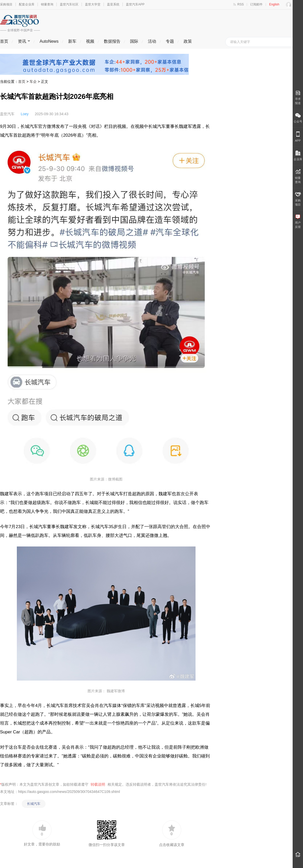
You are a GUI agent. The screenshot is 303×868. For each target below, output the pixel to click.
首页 (4, 41)
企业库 (298, 156)
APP (298, 137)
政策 (188, 41)
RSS (241, 4)
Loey (25, 114)
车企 (33, 82)
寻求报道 (298, 98)
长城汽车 (34, 804)
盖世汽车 (7, 114)
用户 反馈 (298, 221)
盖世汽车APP (135, 4)
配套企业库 (27, 4)
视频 (90, 41)
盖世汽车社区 (69, 4)
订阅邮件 (256, 4)
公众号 (298, 118)
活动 (152, 41)
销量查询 (47, 4)
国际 (134, 41)
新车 (72, 41)
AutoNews (49, 41)
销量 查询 (298, 176)
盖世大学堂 (93, 4)
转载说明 (98, 784)
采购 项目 (298, 199)
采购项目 (6, 4)
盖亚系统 (113, 4)
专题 (170, 41)
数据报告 (112, 41)
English (274, 4)
